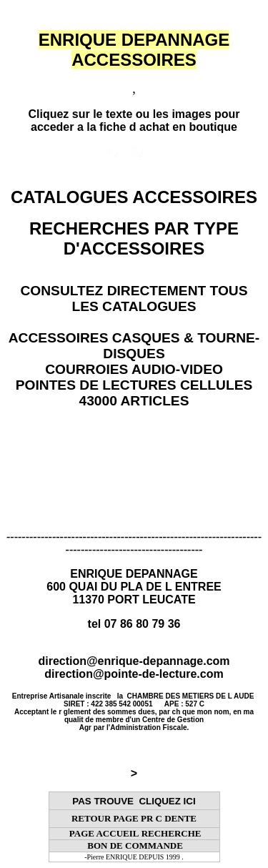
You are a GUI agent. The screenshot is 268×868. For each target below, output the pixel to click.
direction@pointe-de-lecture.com (134, 674)
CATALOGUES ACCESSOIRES (134, 197)
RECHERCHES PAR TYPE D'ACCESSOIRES (134, 238)
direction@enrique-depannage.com (134, 661)
